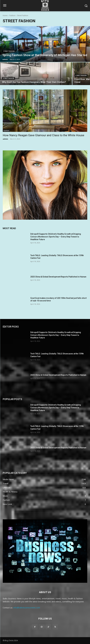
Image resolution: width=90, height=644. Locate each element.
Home (5, 15)
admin (5, 139)
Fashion (12, 15)
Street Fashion (9, 51)
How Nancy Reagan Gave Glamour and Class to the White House (43, 135)
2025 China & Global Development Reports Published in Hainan (58, 277)
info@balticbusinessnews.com (27, 608)
